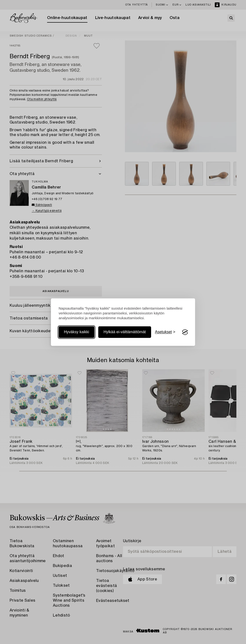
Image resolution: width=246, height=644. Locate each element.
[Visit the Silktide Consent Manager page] (185, 332)
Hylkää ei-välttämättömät (125, 332)
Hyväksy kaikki (77, 332)
